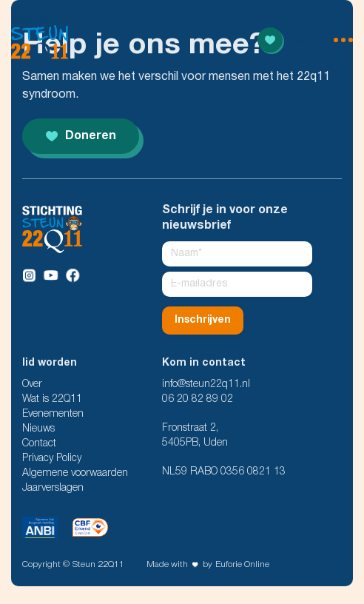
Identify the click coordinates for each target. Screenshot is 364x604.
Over (32, 385)
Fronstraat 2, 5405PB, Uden (195, 436)
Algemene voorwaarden (75, 473)
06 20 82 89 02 (198, 399)
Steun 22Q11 (98, 564)
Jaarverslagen (53, 488)
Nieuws (38, 429)
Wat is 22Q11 (52, 399)
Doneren (81, 136)
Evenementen (53, 414)
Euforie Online (242, 564)
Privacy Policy (52, 459)
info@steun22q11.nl (206, 385)
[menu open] (324, 40)
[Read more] (270, 40)
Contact (39, 444)
